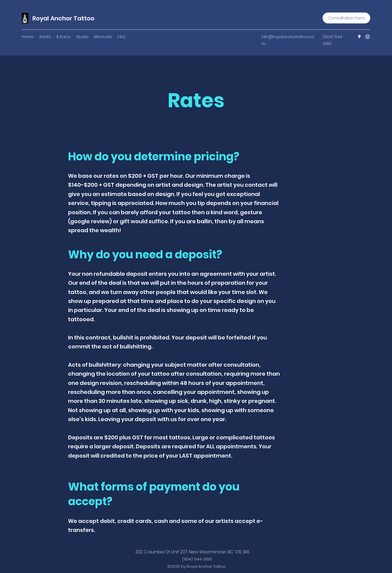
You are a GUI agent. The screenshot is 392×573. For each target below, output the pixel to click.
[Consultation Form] (346, 18)
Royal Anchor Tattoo (63, 18)
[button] (45, 37)
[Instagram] (367, 37)
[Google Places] (359, 37)
